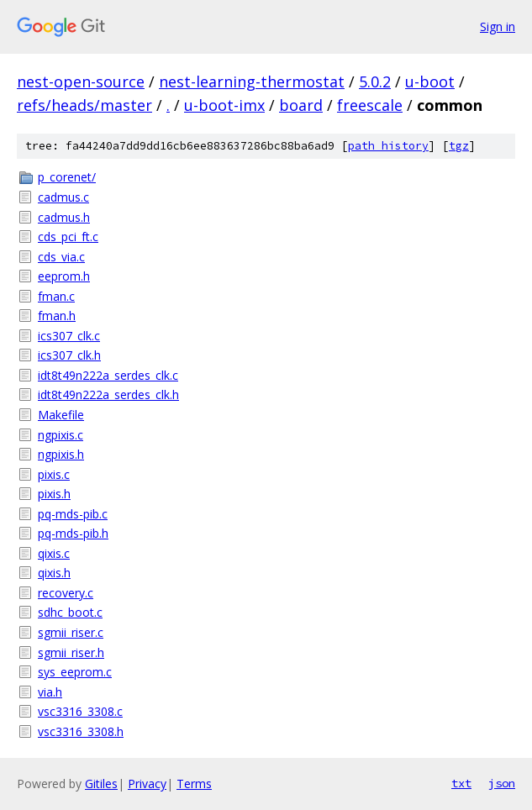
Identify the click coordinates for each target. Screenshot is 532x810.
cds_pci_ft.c (68, 237)
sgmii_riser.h (71, 652)
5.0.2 (375, 82)
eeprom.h (64, 276)
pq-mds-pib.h (73, 533)
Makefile (61, 415)
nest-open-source (81, 82)
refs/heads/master (84, 105)
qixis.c (54, 553)
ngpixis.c (61, 435)
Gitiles (101, 784)
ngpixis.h (61, 454)
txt (461, 783)
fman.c (56, 296)
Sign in (498, 26)
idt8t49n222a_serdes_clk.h (108, 394)
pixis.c (54, 474)
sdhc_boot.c (70, 612)
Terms (194, 784)
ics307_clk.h (69, 355)
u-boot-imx (224, 105)
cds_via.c (61, 257)
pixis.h (54, 494)
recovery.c (66, 593)
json (502, 783)
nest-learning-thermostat (252, 82)
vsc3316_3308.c (80, 711)
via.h (50, 692)
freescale (370, 105)
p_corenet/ (67, 177)
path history (388, 146)
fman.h (57, 316)
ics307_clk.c (69, 336)
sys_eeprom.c (75, 672)
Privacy (147, 784)
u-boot (430, 82)
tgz (459, 146)
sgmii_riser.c (71, 632)
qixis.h (54, 573)
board (301, 105)
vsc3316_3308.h (81, 731)
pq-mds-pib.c (73, 514)
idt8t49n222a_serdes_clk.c (108, 375)
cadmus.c (63, 197)
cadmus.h (64, 217)
